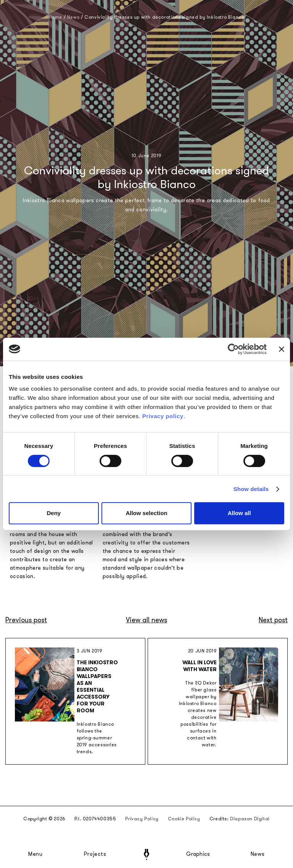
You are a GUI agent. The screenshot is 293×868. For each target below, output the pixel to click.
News (258, 854)
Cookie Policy (184, 819)
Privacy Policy (142, 819)
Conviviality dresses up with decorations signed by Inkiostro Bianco (164, 17)
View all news (146, 620)
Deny (54, 513)
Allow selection (146, 513)
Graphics (198, 854)
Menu (35, 854)
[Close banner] (282, 349)
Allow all (239, 513)
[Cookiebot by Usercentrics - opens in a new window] (233, 349)
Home (56, 17)
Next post (273, 620)
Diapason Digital (250, 819)
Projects (95, 854)
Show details (251, 489)
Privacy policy (163, 416)
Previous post (26, 620)
